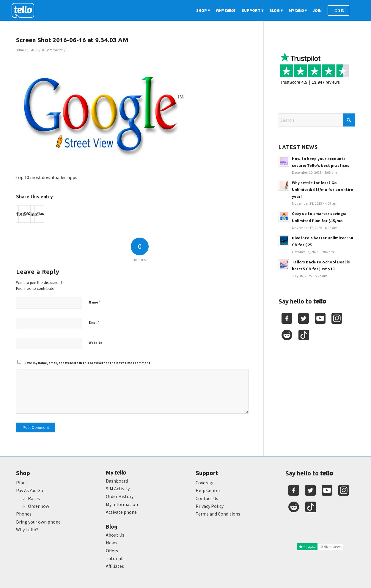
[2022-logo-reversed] (25, 10)
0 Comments (52, 50)
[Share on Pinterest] (29, 214)
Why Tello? (27, 529)
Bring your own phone (38, 522)
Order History (120, 496)
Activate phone (121, 512)
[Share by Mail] (42, 214)
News (111, 543)
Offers (112, 551)
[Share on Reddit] (37, 214)
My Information (122, 504)
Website (96, 343)
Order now (38, 506)
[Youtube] (320, 318)
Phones (24, 514)
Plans (22, 483)
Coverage (205, 483)
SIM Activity (118, 489)
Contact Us (207, 498)
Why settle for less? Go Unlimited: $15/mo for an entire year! (323, 190)
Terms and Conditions (218, 514)
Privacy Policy (210, 506)
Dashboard (117, 481)
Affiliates (115, 566)
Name (95, 302)
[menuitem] (203, 10)
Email (94, 322)
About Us (115, 535)
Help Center (208, 490)
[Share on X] (21, 214)
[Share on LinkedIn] (33, 214)
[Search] (317, 120)
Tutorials (115, 558)
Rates (34, 498)
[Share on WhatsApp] (25, 214)
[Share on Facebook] (17, 214)
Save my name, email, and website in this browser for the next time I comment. (88, 363)
